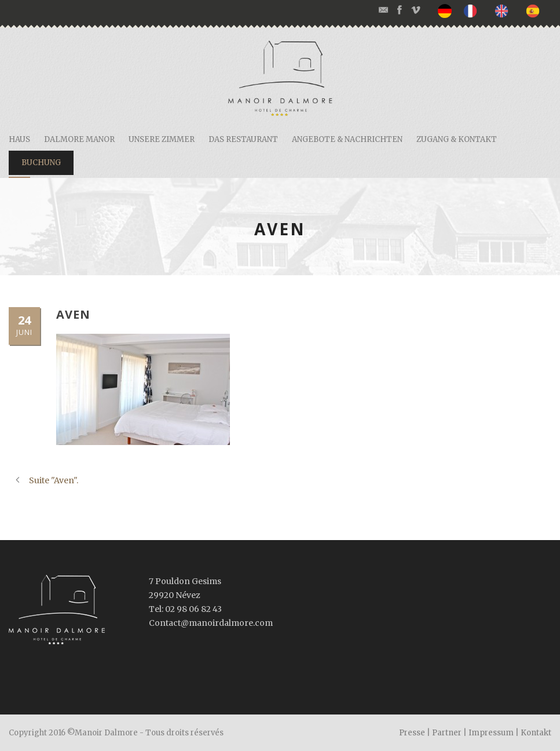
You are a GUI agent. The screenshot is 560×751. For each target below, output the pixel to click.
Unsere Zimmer (162, 139)
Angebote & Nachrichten (347, 139)
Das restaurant (243, 139)
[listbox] (495, 11)
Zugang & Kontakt (457, 139)
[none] (448, 11)
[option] (473, 10)
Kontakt (536, 733)
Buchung (41, 163)
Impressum (491, 733)
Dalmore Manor (79, 139)
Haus (19, 139)
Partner (447, 733)
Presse (412, 733)
